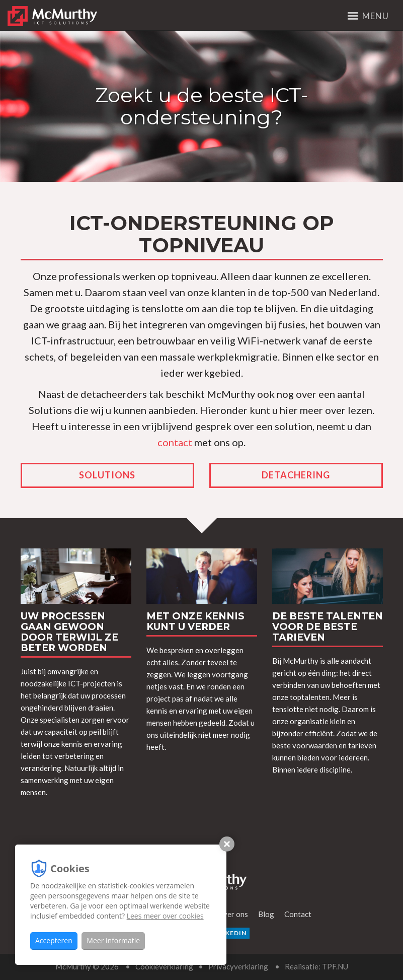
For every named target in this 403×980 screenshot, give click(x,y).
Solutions (107, 475)
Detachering (296, 475)
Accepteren (54, 940)
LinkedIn (227, 933)
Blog (266, 914)
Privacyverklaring (238, 966)
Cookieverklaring (164, 966)
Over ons (233, 914)
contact (175, 442)
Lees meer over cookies (165, 916)
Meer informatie (113, 940)
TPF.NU (335, 966)
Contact (298, 914)
